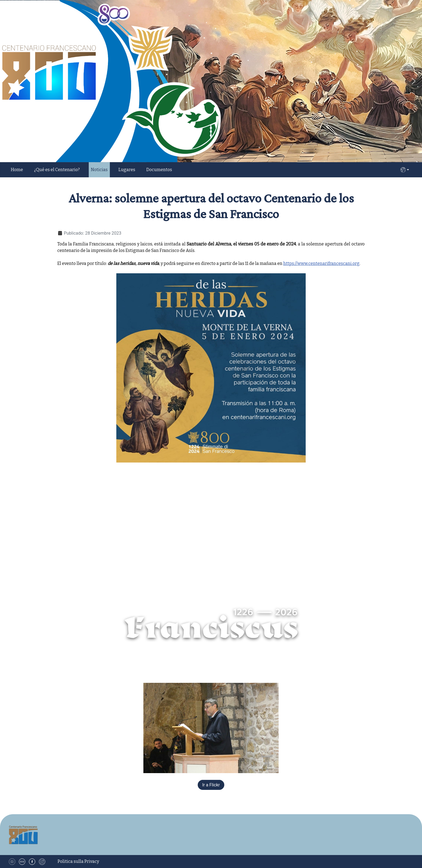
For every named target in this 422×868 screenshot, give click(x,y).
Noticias (99, 170)
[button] (414, 81)
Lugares (127, 170)
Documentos (159, 170)
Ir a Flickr (211, 785)
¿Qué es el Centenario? (57, 170)
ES (405, 170)
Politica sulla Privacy (78, 861)
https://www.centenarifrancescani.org (321, 263)
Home (17, 170)
